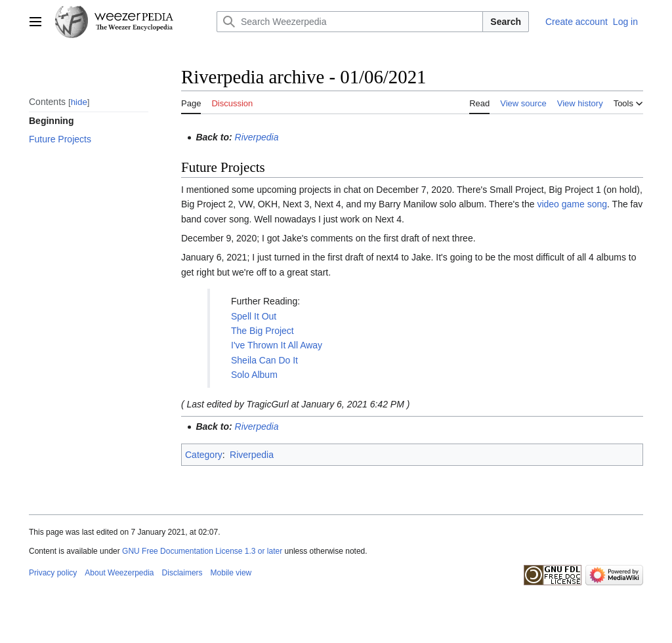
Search (506, 22)
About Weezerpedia (119, 573)
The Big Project (262, 331)
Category (204, 455)
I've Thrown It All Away (277, 345)
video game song (572, 204)
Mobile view (231, 573)
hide (79, 102)
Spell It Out (254, 316)
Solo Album (254, 375)
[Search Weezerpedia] (350, 22)
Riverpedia (257, 137)
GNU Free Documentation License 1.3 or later (202, 551)
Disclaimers (182, 573)
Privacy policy (53, 573)
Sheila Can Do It (264, 360)
